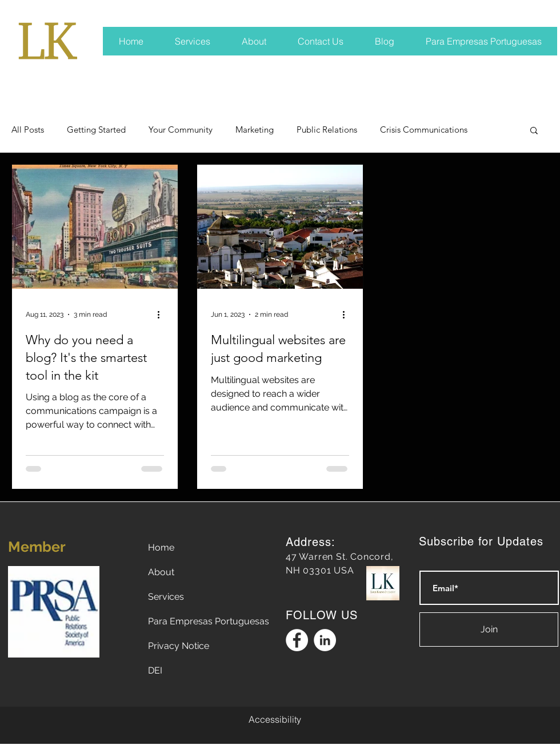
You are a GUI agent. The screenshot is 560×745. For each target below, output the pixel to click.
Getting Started (96, 130)
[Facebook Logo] (297, 640)
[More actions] (162, 314)
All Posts (28, 130)
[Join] (489, 630)
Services (166, 597)
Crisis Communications (424, 130)
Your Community (181, 130)
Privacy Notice (179, 646)
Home (161, 547)
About (161, 572)
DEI (155, 670)
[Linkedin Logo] (325, 640)
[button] (534, 131)
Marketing (255, 130)
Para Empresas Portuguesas (209, 621)
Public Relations (327, 130)
